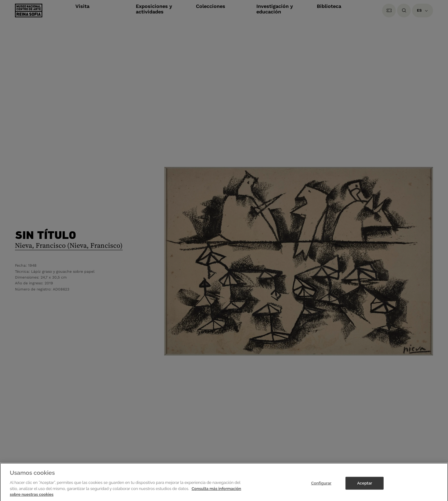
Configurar (321, 486)
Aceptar (365, 486)
